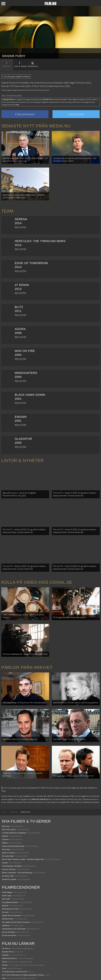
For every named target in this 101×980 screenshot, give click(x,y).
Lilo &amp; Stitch (8, 860)
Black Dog (6, 810)
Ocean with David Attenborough (13, 830)
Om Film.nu (6, 932)
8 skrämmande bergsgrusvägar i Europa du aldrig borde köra (23, 965)
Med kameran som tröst (10, 892)
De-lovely (5, 896)
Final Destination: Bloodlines (12, 850)
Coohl (4, 952)
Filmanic (5, 949)
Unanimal (5, 823)
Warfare (5, 826)
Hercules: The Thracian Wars (13, 86)
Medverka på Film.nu (9, 942)
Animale (5, 846)
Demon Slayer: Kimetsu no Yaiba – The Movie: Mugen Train (23, 843)
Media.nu (5, 972)
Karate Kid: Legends (9, 863)
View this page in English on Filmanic (16, 77)
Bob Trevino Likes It (9, 813)
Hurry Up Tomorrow (9, 853)
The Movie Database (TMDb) (64, 780)
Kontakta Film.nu (8, 935)
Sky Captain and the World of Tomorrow (16, 906)
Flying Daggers (7, 876)
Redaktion (6, 939)
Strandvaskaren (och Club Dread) (14, 912)
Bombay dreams (8, 902)
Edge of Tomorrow (78, 83)
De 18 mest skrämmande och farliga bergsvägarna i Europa (23, 959)
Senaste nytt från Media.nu (36, 126)
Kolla (4, 962)
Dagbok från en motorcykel (11, 899)
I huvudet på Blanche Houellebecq (14, 816)
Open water (6, 883)
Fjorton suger (7, 879)
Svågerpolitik (7, 975)
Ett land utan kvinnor (9, 919)
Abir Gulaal (6, 833)
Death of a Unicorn (9, 836)
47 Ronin (36, 86)
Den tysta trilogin (8, 840)
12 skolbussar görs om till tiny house (15, 955)
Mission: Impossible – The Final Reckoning (17, 856)
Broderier (5, 889)
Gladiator (59, 83)
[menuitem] (4, 796)
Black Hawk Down (57, 86)
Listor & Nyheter (22, 457)
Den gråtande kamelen (10, 886)
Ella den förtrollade (9, 916)
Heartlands (6, 909)
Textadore (5, 969)
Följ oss (5, 945)
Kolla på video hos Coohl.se (37, 574)
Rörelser (5, 820)
